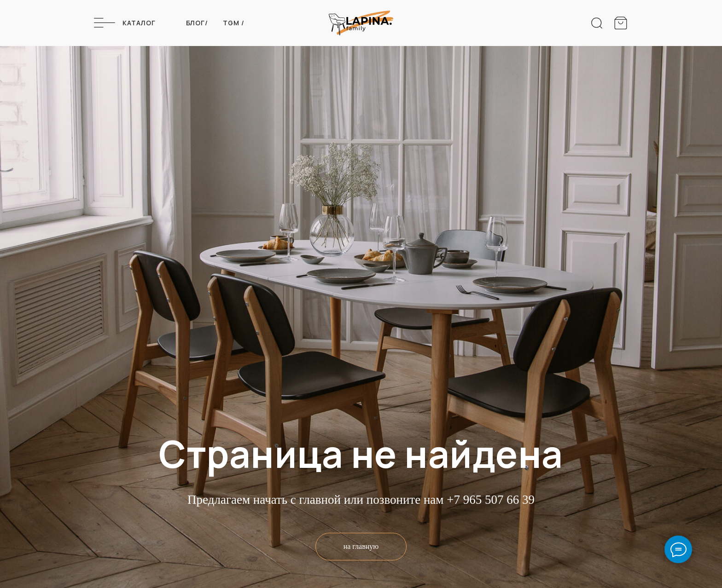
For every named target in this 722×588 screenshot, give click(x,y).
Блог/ (197, 23)
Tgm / (234, 23)
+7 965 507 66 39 (491, 500)
